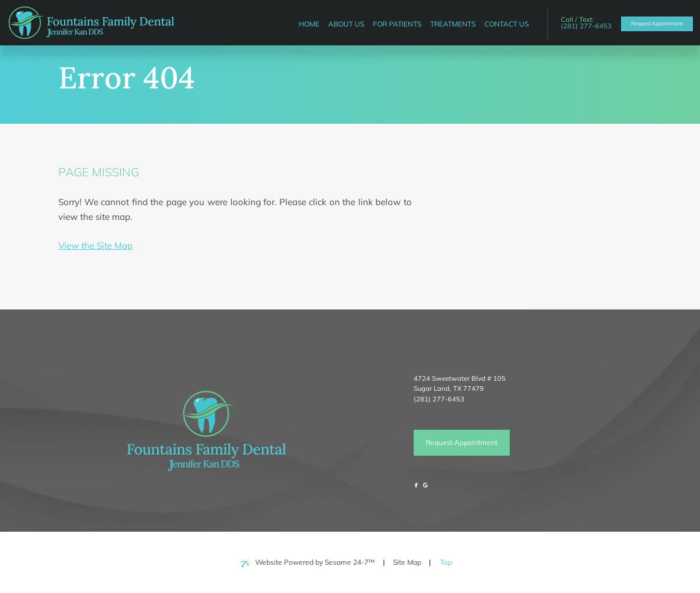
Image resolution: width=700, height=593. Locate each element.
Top (449, 558)
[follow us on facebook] (417, 485)
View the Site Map (95, 246)
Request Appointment (461, 442)
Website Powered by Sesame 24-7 (308, 562)
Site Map (407, 562)
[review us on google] (425, 485)
